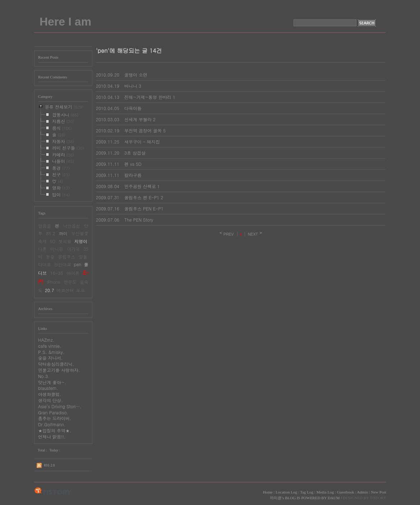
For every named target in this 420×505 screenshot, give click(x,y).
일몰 (83, 257)
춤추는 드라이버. (55, 418)
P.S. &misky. (51, 352)
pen (78, 264)
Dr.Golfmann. (52, 424)
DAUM (334, 498)
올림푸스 (66, 257)
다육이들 (133, 108)
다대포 (45, 264)
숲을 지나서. (50, 358)
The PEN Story (139, 220)
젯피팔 (65, 241)
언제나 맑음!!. (52, 436)
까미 (63, 233)
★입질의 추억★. (55, 430)
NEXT (253, 234)
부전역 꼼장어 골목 (143, 130)
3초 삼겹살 (135, 153)
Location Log (286, 492)
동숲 (50, 257)
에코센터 (65, 290)
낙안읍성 (71, 226)
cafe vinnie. (50, 346)
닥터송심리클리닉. (56, 364)
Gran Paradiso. (53, 412)
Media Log (325, 492)
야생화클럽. (50, 394)
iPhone (54, 282)
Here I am (65, 22)
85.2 (51, 233)
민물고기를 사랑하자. (59, 370)
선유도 (70, 282)
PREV (229, 234)
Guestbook (346, 492)
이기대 (73, 249)
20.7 (50, 290)
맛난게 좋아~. (52, 382)
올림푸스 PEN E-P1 (144, 208)
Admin (362, 492)
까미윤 (276, 498)
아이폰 (73, 273)
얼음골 (45, 226)
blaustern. (48, 388)
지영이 (81, 241)
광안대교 (63, 264)
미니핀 (57, 249)
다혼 (42, 249)
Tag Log (307, 492)
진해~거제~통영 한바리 (148, 97)
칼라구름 (133, 175)
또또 (81, 290)
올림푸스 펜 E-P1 (142, 197)
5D (52, 241)
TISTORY (53, 491)
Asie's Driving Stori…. (60, 406)
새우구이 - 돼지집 (142, 142)
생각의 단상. (50, 400)
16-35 (57, 273)
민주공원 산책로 (140, 186)
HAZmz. (46, 340)
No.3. (44, 376)
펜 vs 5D (133, 164)
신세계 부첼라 (138, 119)
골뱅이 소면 (136, 75)
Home (268, 492)
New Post (379, 492)
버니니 (131, 86)
